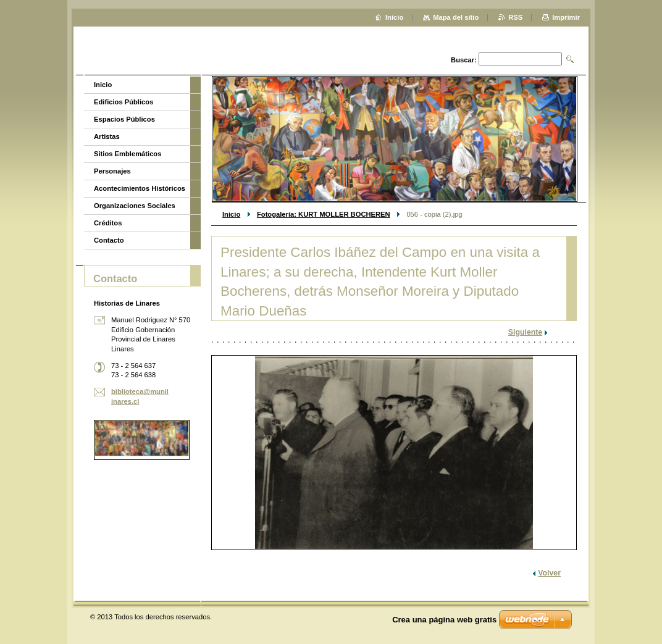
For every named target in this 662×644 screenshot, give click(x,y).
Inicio (231, 214)
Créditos (108, 223)
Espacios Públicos (124, 119)
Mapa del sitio (456, 17)
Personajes (112, 171)
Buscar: (464, 60)
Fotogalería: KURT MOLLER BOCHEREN (324, 214)
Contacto (109, 240)
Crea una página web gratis (444, 620)
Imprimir (566, 17)
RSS (515, 17)
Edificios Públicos (124, 102)
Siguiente (525, 332)
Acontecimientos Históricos (140, 188)
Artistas (107, 136)
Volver (549, 573)
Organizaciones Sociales (135, 206)
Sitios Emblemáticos (128, 154)
